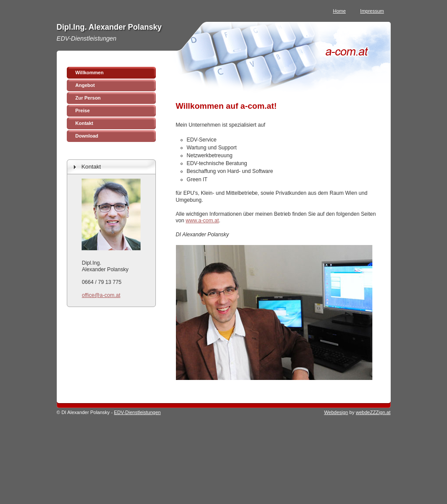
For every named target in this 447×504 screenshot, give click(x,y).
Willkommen (90, 72)
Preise (83, 110)
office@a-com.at (101, 295)
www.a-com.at (202, 221)
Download (87, 136)
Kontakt (84, 123)
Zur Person (88, 98)
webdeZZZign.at (373, 412)
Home (339, 11)
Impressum (372, 11)
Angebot (85, 85)
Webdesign (336, 412)
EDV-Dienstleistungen (137, 412)
